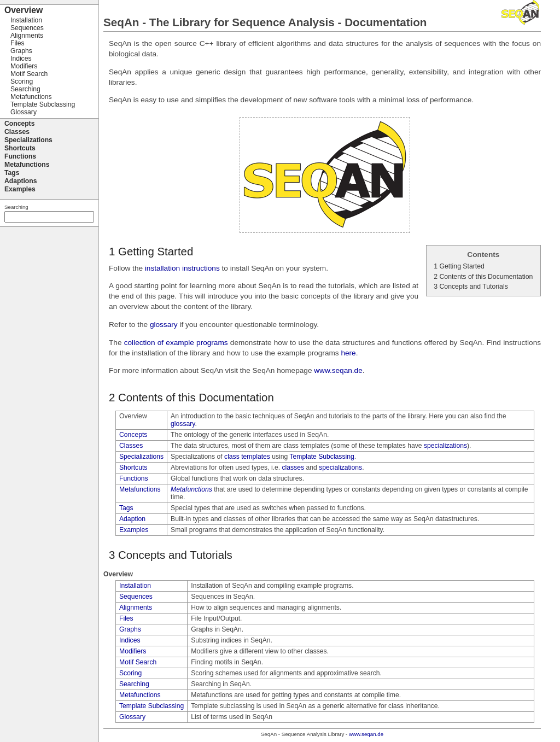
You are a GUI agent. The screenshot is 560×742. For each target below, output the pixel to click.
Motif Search (138, 662)
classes (293, 468)
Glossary (132, 717)
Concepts (133, 435)
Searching (134, 684)
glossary (164, 325)
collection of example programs (176, 343)
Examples (134, 530)
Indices (130, 640)
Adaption (132, 519)
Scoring (130, 673)
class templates (247, 457)
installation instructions (182, 268)
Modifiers (133, 651)
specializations (445, 446)
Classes (131, 446)
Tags (126, 508)
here (348, 353)
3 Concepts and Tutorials (471, 287)
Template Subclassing (322, 457)
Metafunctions (140, 489)
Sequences (136, 597)
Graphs (130, 629)
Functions (134, 478)
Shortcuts (133, 468)
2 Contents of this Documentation (483, 277)
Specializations (141, 457)
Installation (135, 586)
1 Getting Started (459, 266)
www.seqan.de (338, 370)
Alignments (136, 607)
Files (126, 618)
